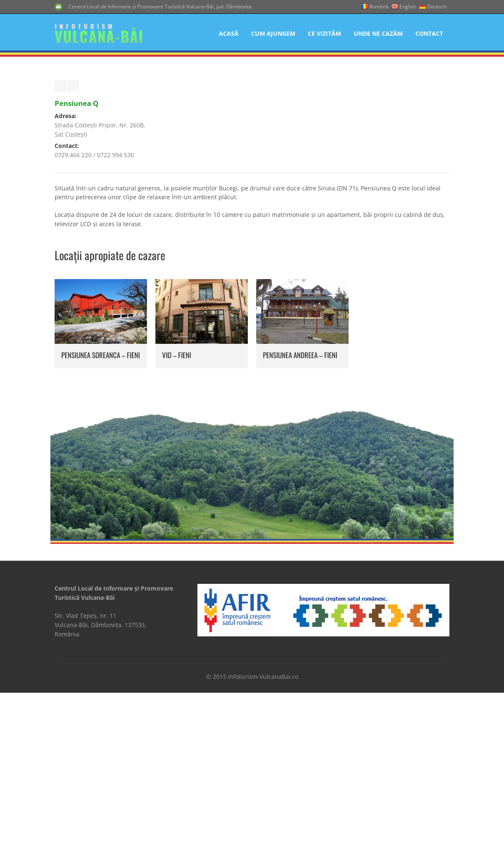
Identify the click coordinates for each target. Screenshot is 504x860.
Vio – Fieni (177, 489)
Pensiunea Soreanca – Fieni (101, 489)
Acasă (229, 33)
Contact (429, 33)
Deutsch (437, 7)
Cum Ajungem (273, 33)
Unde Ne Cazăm (378, 33)
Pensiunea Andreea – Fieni (300, 489)
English (408, 7)
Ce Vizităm (324, 33)
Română (379, 7)
